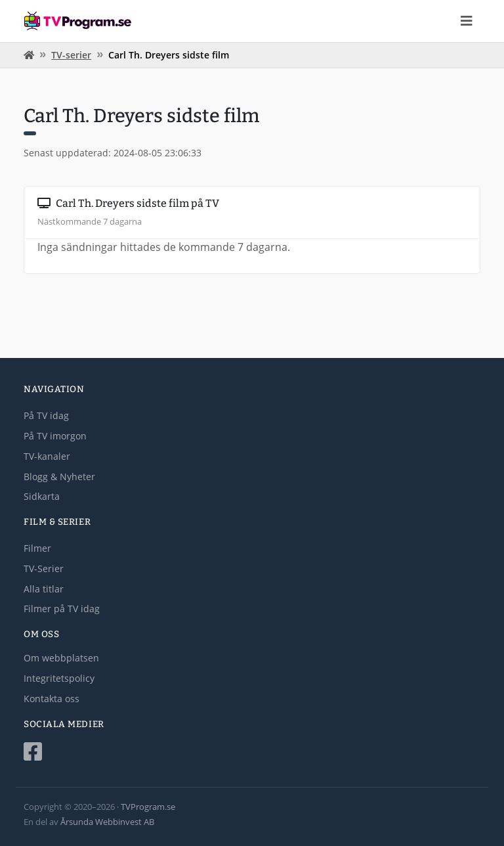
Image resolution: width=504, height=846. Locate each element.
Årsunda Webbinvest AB (107, 822)
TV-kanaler (47, 456)
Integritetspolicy (59, 678)
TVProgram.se (148, 807)
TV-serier (71, 55)
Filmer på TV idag (62, 609)
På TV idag (46, 415)
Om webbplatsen (61, 658)
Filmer (37, 548)
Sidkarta (42, 496)
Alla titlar (44, 589)
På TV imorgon (55, 436)
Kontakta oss (52, 699)
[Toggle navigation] (467, 21)
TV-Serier (44, 568)
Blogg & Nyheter (59, 477)
